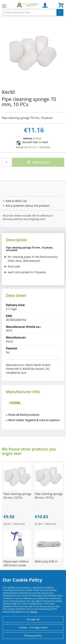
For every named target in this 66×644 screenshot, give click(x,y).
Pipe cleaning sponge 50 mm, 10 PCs (17, 496)
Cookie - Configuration (33, 627)
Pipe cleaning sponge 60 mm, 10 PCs (49, 496)
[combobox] (33, 12)
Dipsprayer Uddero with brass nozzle (16, 563)
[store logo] (28, 5)
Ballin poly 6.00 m (46, 561)
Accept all (33, 619)
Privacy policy (33, 636)
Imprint (34, 612)
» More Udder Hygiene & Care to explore (33, 420)
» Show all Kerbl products (23, 415)
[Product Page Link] (17, 489)
